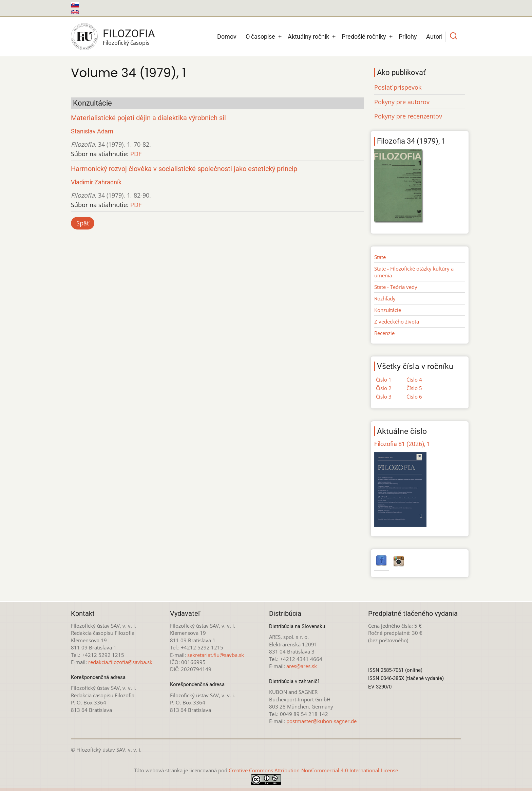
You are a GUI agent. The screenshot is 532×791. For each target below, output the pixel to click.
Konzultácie (388, 310)
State (380, 257)
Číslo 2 (384, 388)
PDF (136, 154)
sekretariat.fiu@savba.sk (216, 655)
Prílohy (408, 36)
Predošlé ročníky (364, 36)
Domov (227, 36)
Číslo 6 (414, 397)
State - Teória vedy (396, 287)
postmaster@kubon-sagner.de (321, 721)
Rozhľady (385, 298)
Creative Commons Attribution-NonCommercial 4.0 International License (313, 770)
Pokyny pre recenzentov (408, 116)
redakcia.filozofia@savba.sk (120, 662)
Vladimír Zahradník (96, 182)
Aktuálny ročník (308, 36)
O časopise (260, 36)
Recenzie (384, 333)
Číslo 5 (414, 388)
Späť (83, 223)
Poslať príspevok (398, 87)
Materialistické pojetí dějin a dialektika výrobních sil (148, 118)
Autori (434, 36)
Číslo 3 (384, 397)
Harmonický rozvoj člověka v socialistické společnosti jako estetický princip (184, 169)
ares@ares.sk (302, 666)
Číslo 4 (414, 380)
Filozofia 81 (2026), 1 (402, 444)
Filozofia (129, 34)
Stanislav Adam (92, 131)
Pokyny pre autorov (402, 102)
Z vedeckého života (397, 321)
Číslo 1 (384, 380)
